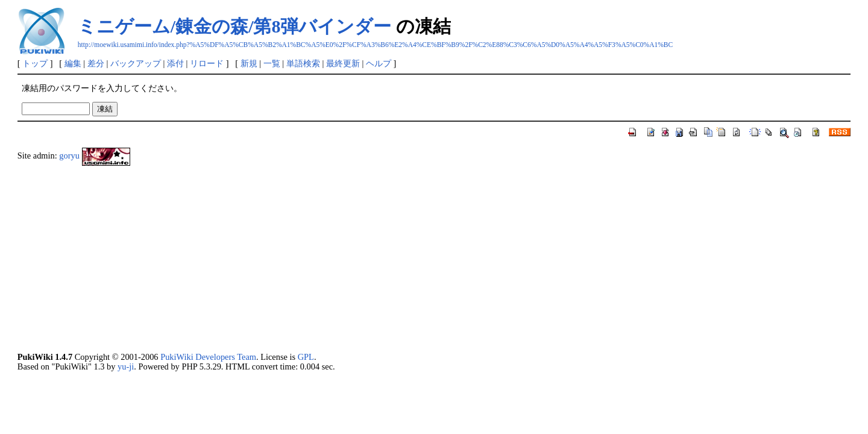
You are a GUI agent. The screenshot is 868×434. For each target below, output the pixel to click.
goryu (69, 156)
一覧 (272, 63)
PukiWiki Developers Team (208, 357)
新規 (249, 63)
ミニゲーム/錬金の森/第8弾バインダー (235, 26)
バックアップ (136, 63)
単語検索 (303, 63)
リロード (207, 63)
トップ (35, 63)
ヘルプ (379, 63)
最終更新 (343, 63)
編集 (73, 63)
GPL (306, 357)
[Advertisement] (379, 259)
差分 (96, 63)
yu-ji (126, 366)
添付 (175, 63)
